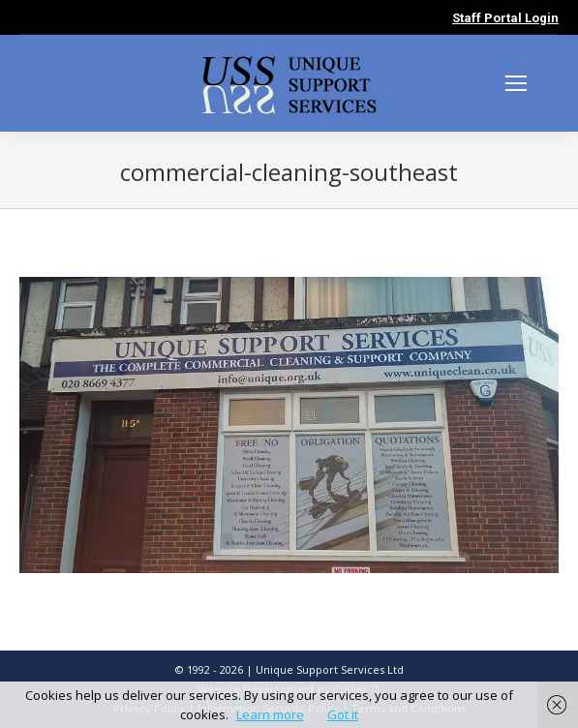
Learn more (270, 714)
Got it (343, 714)
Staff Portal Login (505, 18)
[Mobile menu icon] (516, 83)
